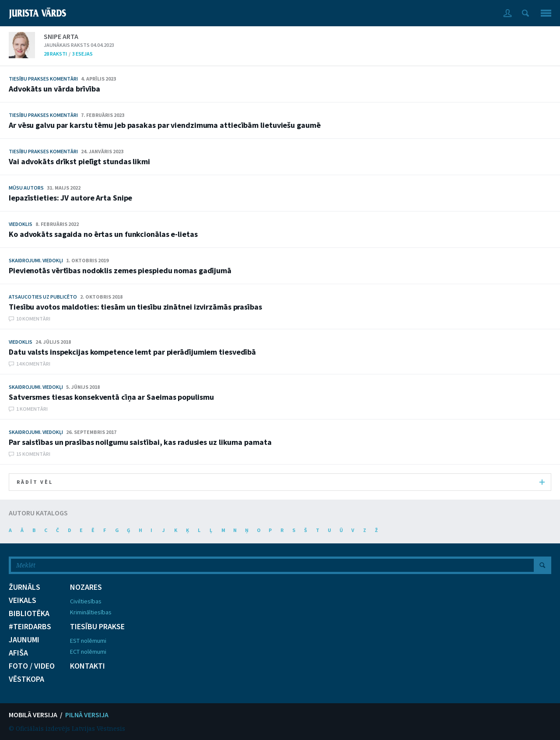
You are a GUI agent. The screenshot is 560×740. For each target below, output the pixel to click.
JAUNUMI (24, 640)
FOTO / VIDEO (32, 666)
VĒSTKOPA (26, 679)
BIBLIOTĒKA (29, 613)
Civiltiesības (86, 601)
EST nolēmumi (88, 641)
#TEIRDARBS (30, 627)
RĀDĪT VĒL (281, 482)
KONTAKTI (87, 666)
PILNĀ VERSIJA (87, 715)
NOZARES (86, 587)
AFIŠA (18, 653)
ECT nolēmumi (88, 652)
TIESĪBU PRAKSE (97, 627)
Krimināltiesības (91, 612)
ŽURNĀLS (24, 587)
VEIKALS (23, 600)
